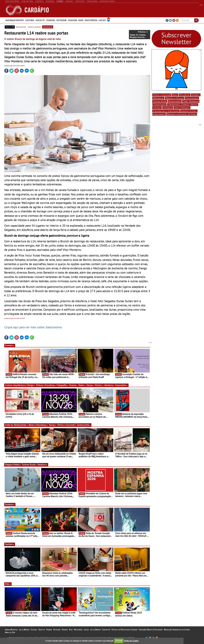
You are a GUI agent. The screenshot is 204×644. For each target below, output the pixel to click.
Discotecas (185, 95)
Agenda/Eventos (15, 20)
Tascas (53, 425)
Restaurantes (21, 425)
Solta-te (40, 20)
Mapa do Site (10, 632)
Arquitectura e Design (24, 385)
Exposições (121, 385)
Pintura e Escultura (46, 385)
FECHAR (119, 641)
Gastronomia (84, 425)
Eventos (10, 345)
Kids (81, 20)
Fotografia (62, 385)
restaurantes (21, 27)
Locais (102, 20)
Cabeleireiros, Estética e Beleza (183, 105)
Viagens (51, 20)
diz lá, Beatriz (24, 630)
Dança (90, 385)
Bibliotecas (158, 98)
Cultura (30, 20)
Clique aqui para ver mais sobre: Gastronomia (33, 327)
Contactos (106, 630)
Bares (175, 95)
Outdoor (61, 20)
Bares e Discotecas (38, 425)
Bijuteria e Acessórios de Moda (182, 114)
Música (99, 385)
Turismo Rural (29, 465)
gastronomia (48, 27)
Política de (131, 641)
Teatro (82, 385)
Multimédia (91, 20)
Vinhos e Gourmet (67, 425)
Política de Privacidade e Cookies (124, 630)
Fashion (73, 20)
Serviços (157, 108)
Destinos (42, 465)
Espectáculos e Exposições (166, 111)
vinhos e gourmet (34, 27)
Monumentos (192, 98)
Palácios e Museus (174, 98)
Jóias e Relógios (182, 108)
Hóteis (17, 465)
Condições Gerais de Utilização (151, 630)
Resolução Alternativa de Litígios (177, 630)
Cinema (73, 385)
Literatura (109, 385)
